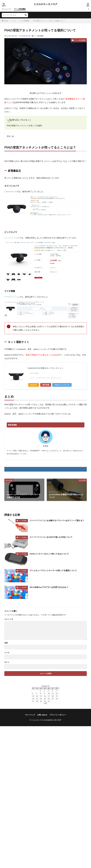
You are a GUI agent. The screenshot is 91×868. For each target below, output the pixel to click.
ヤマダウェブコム (12, 297)
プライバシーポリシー (58, 715)
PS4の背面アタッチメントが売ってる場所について (49, 21)
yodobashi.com (11, 191)
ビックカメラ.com (12, 238)
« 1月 (45, 703)
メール (7, 653)
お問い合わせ (42, 715)
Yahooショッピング (62, 385)
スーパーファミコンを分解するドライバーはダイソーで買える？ (57, 520)
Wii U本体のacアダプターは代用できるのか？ (49, 587)
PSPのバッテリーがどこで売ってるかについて (49, 554)
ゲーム (14, 21)
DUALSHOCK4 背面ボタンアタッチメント (45, 368)
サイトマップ (30, 715)
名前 (6, 643)
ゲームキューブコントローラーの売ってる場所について (53, 570)
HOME (6, 21)
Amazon (34, 385)
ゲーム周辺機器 (20, 9)
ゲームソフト (7, 9)
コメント (9, 619)
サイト (7, 662)
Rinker (37, 373)
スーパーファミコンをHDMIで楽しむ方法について (51, 537)
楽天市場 (46, 385)
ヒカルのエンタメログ (46, 4)
